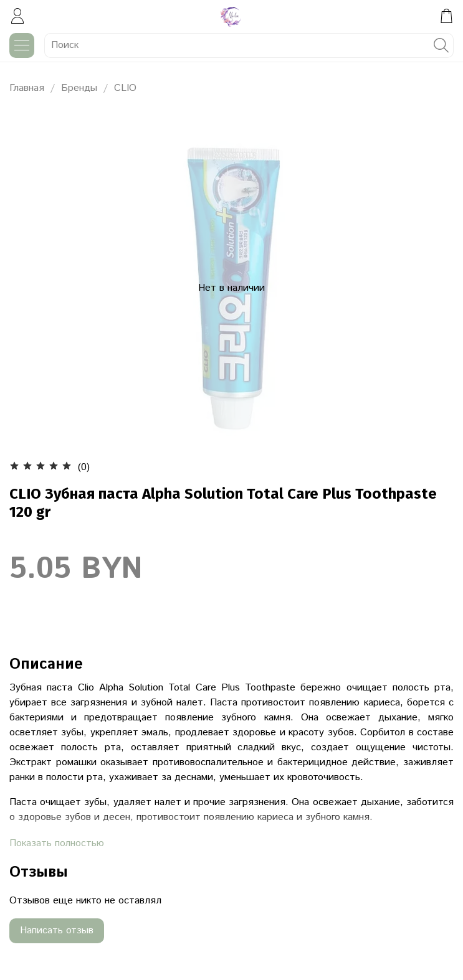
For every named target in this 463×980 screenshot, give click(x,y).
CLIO (125, 88)
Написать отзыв (57, 931)
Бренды (79, 88)
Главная (27, 88)
